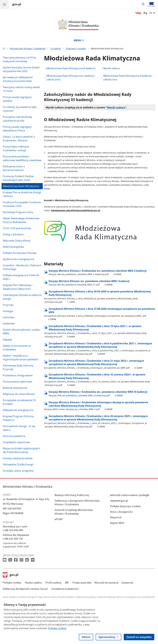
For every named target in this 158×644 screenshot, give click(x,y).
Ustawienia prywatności (65, 589)
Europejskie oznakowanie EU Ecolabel (19, 402)
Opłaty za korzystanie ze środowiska (17, 348)
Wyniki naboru (112, 68)
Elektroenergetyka (13, 247)
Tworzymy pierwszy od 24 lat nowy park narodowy (19, 59)
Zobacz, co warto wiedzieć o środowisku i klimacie (19, 139)
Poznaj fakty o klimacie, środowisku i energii (16, 148)
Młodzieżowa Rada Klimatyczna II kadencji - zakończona (128, 78)
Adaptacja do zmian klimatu (19, 394)
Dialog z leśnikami (13, 234)
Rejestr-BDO (117, 523)
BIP (67, 583)
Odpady (7, 340)
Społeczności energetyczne (19, 259)
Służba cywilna (33, 583)
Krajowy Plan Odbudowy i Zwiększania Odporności (18, 287)
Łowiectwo (9, 323)
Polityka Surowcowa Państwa (20, 253)
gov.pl (11, 575)
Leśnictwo (9, 317)
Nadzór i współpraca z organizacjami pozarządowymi (21, 357)
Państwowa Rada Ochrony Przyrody (18, 367)
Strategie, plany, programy (18, 471)
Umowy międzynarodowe (18, 458)
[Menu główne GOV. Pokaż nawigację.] (4, 4)
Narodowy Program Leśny (18, 212)
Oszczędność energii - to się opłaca (19, 428)
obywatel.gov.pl (119, 501)
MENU (79, 40)
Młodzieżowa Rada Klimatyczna (21, 186)
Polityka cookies (12, 583)
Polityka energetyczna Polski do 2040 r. (21, 277)
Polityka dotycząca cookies (125, 506)
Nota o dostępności (121, 512)
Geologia (8, 311)
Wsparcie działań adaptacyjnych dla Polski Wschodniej (21, 450)
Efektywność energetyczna (18, 410)
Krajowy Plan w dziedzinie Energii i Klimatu (22, 194)
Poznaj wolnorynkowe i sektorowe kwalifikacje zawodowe (22, 158)
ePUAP (59, 519)
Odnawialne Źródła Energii (18, 464)
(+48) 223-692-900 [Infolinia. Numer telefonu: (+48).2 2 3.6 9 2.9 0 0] (13, 530)
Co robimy (56, 48)
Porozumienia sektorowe (17, 382)
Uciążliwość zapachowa (16, 442)
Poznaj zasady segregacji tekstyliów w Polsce (17, 129)
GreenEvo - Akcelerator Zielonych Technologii (22, 267)
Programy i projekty (76, 48)
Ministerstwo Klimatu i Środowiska (28, 48)
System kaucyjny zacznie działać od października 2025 (21, 69)
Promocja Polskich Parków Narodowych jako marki (18, 178)
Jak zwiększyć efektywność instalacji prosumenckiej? (18, 79)
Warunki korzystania (106, 583)
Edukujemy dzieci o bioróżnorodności (14, 168)
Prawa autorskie (82, 583)
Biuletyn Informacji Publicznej (72, 495)
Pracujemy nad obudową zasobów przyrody (17, 119)
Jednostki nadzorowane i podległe (130, 495)
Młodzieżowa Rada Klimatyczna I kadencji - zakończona (71, 78)
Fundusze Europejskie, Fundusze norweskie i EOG (22, 204)
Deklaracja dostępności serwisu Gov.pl (25, 589)
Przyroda (8, 305)
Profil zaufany (53, 583)
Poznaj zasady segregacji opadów (17, 99)
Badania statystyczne (15, 388)
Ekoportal (116, 517)
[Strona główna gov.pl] (17, 5)
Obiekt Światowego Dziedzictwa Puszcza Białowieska (21, 220)
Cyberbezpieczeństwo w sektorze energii (22, 297)
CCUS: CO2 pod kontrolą (17, 228)
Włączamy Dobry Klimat (17, 241)
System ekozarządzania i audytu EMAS (21, 332)
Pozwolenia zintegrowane (18, 375)
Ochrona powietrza (14, 436)
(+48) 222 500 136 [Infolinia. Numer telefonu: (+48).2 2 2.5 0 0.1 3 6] (13, 539)
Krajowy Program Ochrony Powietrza (18, 418)
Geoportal (127, 583)
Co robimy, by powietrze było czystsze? (20, 109)
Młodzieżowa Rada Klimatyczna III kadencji (71, 68)
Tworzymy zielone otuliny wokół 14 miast (21, 89)
